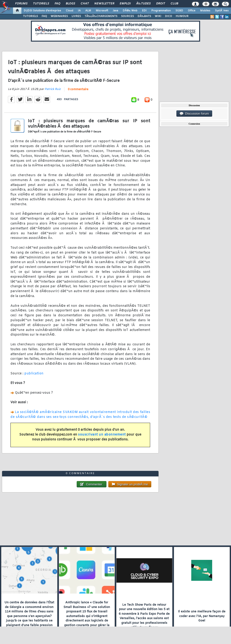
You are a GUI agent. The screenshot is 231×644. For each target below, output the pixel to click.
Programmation (161, 11)
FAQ (57, 4)
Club (174, 4)
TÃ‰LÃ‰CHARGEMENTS (101, 16)
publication (34, 374)
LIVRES (76, 16)
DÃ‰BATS (144, 16)
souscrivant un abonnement (102, 435)
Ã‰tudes (143, 4)
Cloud (69, 11)
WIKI (158, 16)
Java (115, 11)
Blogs (70, 4)
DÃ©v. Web (130, 11)
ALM (88, 11)
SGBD (179, 11)
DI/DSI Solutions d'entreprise (42, 11)
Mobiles (205, 11)
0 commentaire (78, 89)
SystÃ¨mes (222, 11)
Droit (161, 4)
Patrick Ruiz (53, 89)
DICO (168, 16)
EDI (144, 11)
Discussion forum (194, 114)
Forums (21, 4)
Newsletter (104, 4)
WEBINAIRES (59, 16)
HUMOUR (182, 16)
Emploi (125, 4)
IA (79, 11)
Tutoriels (41, 4)
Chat (85, 4)
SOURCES (127, 16)
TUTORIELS (30, 16)
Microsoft (102, 11)
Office (192, 11)
